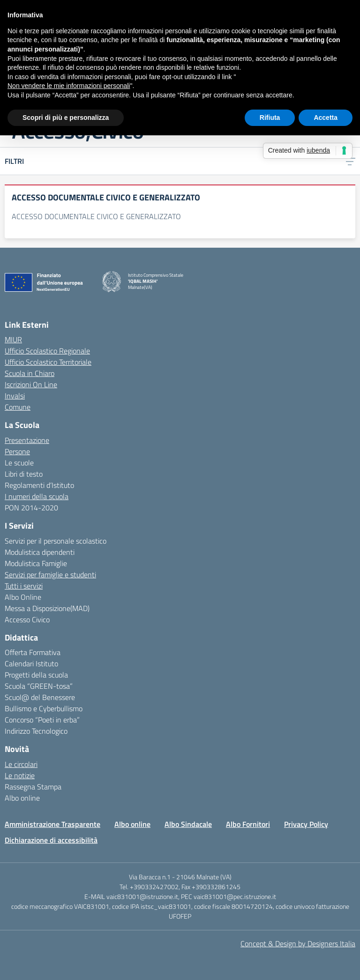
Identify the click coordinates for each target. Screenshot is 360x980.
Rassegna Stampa (33, 787)
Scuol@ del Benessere (40, 697)
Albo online (22, 798)
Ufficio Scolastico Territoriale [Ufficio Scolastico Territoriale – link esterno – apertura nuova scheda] (48, 362)
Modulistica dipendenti (40, 552)
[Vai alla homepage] (112, 282)
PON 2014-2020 (31, 508)
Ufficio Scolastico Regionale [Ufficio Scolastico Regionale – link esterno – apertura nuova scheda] (47, 351)
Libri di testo (24, 474)
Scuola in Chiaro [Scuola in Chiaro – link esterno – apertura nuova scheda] (30, 373)
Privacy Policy (306, 824)
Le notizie (20, 775)
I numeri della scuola (37, 496)
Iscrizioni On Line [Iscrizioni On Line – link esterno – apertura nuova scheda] (31, 384)
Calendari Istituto (31, 663)
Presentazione (27, 440)
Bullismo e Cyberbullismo (44, 708)
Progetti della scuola (36, 675)
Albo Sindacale (188, 824)
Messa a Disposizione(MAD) (47, 608)
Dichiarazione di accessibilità (51, 840)
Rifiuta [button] (270, 118)
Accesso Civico (27, 619)
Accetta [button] (326, 118)
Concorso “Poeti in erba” (42, 720)
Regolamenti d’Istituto (39, 485)
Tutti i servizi (24, 586)
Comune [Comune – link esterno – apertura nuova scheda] (18, 407)
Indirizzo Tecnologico (36, 731)
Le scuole (19, 463)
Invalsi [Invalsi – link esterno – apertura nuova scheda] (15, 396)
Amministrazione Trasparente (52, 824)
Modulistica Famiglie (36, 563)
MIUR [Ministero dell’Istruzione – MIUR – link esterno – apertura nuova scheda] (13, 339)
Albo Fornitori (248, 824)
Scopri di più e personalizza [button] (66, 118)
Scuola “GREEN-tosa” (39, 686)
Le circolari (21, 764)
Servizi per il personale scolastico (56, 541)
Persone (17, 451)
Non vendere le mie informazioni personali (69, 86)
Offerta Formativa (33, 652)
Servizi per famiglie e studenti (50, 575)
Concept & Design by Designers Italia (298, 943)
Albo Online (23, 597)
